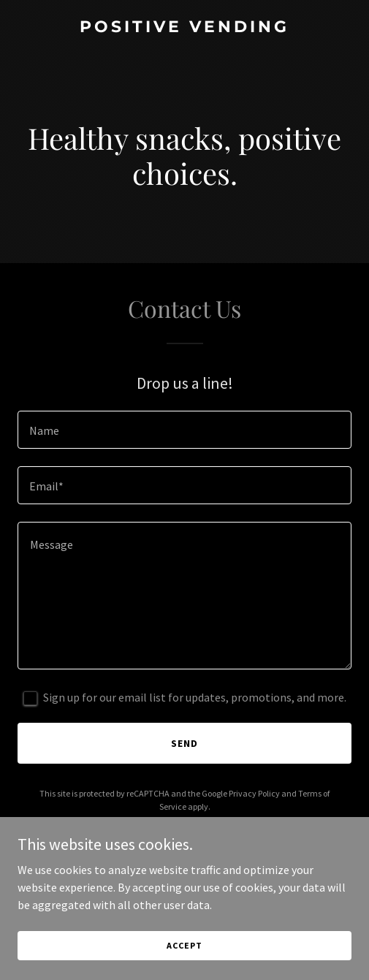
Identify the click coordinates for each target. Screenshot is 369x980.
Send (184, 743)
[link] (184, 28)
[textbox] (184, 430)
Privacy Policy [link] (254, 793)
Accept (184, 945)
